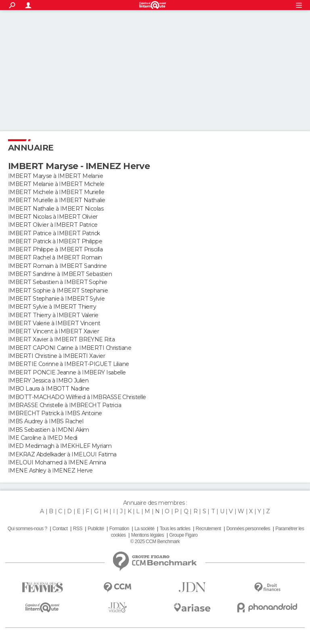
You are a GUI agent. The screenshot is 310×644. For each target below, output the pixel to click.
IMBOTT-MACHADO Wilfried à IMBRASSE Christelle (77, 397)
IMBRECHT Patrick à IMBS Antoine (55, 413)
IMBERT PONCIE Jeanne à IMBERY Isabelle (67, 372)
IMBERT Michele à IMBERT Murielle (56, 192)
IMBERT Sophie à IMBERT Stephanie (58, 291)
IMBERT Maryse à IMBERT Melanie (56, 176)
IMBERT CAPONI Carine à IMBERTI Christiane (70, 348)
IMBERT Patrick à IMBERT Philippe (55, 241)
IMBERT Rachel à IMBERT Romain (55, 257)
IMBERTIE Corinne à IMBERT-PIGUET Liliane (69, 364)
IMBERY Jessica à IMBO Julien (48, 381)
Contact (60, 529)
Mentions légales (148, 535)
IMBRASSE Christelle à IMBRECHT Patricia (65, 405)
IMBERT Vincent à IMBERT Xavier (53, 331)
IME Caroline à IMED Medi (43, 438)
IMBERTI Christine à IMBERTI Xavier (57, 356)
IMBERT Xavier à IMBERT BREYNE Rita (61, 339)
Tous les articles (175, 529)
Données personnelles (248, 529)
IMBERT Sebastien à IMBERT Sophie (58, 282)
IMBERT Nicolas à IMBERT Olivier (53, 217)
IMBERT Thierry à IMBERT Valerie (53, 315)
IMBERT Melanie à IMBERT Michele (56, 184)
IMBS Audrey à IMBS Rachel (46, 421)
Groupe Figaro (183, 535)
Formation (119, 529)
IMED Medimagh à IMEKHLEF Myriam (60, 446)
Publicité (96, 529)
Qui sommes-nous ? (27, 529)
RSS (78, 529)
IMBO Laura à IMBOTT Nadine (49, 389)
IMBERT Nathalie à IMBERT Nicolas (56, 209)
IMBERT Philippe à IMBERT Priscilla (55, 249)
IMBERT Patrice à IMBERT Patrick (54, 233)
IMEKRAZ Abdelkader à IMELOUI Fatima (62, 454)
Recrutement (208, 529)
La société (144, 529)
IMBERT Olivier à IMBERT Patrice (53, 225)
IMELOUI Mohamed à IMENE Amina (57, 462)
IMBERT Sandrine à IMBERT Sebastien (60, 274)
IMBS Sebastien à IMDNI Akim (49, 430)
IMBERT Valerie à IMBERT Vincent (54, 323)
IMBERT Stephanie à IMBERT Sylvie (56, 299)
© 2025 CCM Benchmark (155, 542)
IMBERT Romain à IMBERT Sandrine (58, 266)
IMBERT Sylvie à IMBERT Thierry (52, 307)
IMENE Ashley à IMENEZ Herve (50, 470)
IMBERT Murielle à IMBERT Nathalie (57, 200)
